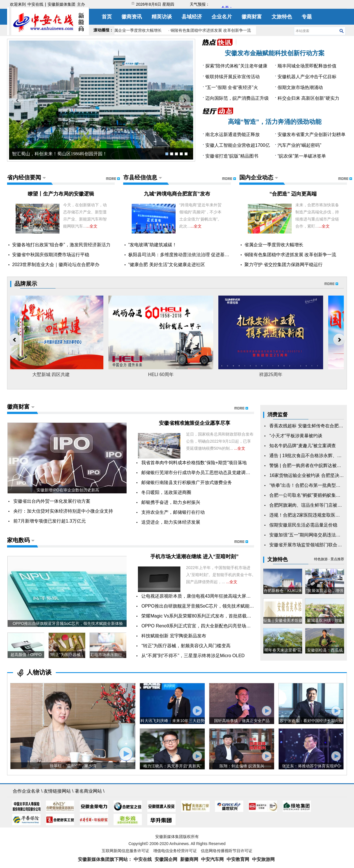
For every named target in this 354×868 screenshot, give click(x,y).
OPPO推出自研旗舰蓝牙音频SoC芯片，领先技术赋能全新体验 (204, 606)
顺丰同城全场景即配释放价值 (307, 66)
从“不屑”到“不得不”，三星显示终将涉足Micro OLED (193, 656)
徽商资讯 (132, 17)
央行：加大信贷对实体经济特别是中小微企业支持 (63, 511)
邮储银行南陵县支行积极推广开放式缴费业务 (187, 482)
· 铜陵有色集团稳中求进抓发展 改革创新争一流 (211, 30)
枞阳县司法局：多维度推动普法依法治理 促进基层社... (183, 255)
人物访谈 (39, 672)
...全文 (92, 226)
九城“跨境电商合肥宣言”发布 (177, 194)
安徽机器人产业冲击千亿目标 (307, 77)
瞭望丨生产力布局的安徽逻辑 (61, 194)
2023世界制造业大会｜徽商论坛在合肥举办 (56, 265)
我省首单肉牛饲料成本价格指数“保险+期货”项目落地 (194, 463)
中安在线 (35, 4)
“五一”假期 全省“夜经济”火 (232, 87)
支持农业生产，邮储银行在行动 (173, 512)
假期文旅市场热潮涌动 (300, 87)
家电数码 (18, 540)
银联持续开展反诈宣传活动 (233, 77)
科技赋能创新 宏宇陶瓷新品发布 (174, 636)
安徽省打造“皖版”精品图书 (232, 156)
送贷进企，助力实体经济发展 (171, 522)
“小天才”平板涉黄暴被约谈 (296, 436)
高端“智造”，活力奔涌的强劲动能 (275, 122)
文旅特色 (282, 17)
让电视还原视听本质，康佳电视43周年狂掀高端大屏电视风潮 (203, 596)
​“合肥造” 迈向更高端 (293, 194)
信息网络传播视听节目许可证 (227, 851)
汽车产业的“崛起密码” (299, 145)
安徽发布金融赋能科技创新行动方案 (275, 53)
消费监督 (278, 415)
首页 (107, 17)
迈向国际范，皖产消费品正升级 (237, 98)
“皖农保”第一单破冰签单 (302, 156)
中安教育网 (238, 859)
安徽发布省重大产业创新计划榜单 (312, 134)
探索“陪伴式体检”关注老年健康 (236, 66)
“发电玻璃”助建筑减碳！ (153, 245)
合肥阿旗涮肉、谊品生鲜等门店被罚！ (308, 505)
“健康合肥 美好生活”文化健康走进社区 (167, 265)
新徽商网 (189, 859)
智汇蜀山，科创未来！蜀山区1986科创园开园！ (59, 154)
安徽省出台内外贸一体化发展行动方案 (52, 501)
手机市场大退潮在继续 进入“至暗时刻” (194, 557)
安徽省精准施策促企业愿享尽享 (195, 423)
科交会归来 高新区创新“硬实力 (308, 98)
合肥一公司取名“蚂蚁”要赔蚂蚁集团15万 (310, 495)
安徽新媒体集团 (61, 4)
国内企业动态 (256, 177)
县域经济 (192, 17)
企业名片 (222, 17)
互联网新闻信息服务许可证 (125, 851)
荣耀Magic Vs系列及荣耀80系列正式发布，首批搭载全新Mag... (205, 616)
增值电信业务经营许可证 (175, 851)
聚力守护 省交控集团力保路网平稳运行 (283, 265)
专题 (307, 17)
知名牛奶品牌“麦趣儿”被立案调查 (303, 446)
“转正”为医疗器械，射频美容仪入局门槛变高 (186, 646)
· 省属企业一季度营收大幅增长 (136, 30)
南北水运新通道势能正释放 (233, 134)
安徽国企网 (166, 859)
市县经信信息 (140, 177)
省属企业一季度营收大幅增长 (274, 245)
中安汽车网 (212, 859)
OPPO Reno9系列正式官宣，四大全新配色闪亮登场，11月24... (205, 626)
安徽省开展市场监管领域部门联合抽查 (308, 545)
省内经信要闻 (24, 177)
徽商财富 (252, 17)
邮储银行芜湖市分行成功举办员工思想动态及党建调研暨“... (201, 473)
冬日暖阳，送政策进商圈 (166, 492)
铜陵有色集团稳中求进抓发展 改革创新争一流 (290, 255)
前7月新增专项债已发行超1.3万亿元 (49, 521)
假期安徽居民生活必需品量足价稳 (303, 525)
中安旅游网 (263, 859)
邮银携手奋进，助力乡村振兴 (171, 502)
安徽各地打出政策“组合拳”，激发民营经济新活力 (61, 245)
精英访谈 (162, 17)
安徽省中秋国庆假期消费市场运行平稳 (51, 255)
